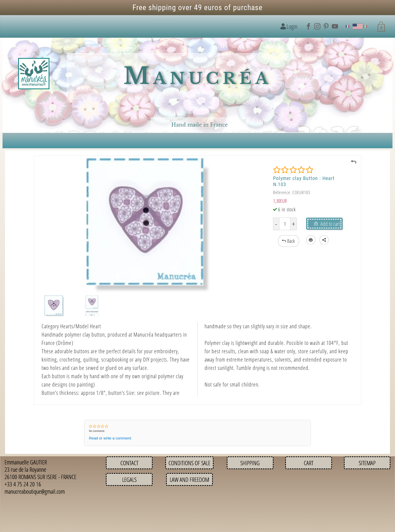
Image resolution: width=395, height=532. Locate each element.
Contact (129, 463)
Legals (129, 479)
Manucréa (198, 76)
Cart (309, 463)
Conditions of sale (189, 463)
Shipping (250, 463)
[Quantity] (285, 224)
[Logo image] (34, 74)
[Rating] (293, 170)
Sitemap (367, 463)
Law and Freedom (189, 479)
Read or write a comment (110, 438)
